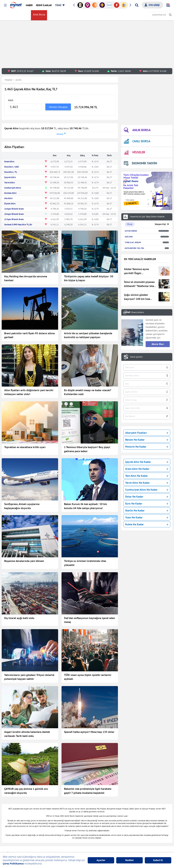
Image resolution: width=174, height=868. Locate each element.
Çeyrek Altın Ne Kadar (147, 462)
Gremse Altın (10, 193)
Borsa (26, 15)
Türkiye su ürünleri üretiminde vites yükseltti (85, 563)
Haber (88, 15)
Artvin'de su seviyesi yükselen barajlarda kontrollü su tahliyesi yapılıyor (88, 335)
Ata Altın (8, 198)
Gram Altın (9, 162)
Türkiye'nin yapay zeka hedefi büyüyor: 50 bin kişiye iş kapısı (89, 278)
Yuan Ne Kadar (147, 517)
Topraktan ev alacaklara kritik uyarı (25, 447)
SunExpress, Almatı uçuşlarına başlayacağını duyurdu (22, 506)
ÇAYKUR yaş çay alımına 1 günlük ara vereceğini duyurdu (26, 791)
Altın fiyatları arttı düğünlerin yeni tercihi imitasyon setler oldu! (29, 392)
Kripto (79, 15)
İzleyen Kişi (160, 224)
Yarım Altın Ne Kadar (147, 483)
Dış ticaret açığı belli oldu (19, 618)
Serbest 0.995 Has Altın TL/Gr (18, 225)
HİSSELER (134, 152)
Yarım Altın (10, 183)
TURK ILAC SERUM (133, 242)
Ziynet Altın (10, 204)
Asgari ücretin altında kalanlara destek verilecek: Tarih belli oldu (27, 734)
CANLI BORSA (137, 141)
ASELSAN (129, 237)
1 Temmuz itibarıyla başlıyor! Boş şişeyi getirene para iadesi (87, 449)
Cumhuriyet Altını (13, 188)
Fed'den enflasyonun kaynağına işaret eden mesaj (90, 620)
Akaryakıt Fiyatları (147, 433)
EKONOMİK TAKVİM (140, 163)
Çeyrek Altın (10, 177)
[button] (5, 5)
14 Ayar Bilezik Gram (14, 209)
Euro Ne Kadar (147, 503)
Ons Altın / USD (11, 167)
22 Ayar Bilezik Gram (14, 219)
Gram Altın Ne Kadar (147, 469)
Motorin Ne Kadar (147, 447)
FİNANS (9, 15)
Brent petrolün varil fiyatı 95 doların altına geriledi (29, 335)
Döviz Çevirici (136, 357)
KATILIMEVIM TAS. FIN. (134, 248)
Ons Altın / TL (11, 172)
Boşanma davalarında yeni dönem (24, 561)
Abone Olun (158, 344)
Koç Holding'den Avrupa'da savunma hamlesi (26, 278)
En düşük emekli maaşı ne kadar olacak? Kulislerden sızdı (88, 392)
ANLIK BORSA (137, 130)
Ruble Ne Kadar (147, 524)
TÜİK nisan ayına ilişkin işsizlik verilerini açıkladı (88, 677)
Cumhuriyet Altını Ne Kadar (147, 490)
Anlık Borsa (40, 15)
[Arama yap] (137, 5)
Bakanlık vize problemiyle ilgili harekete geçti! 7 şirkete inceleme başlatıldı (88, 791)
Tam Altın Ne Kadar (147, 476)
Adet (11, 100)
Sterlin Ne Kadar (147, 510)
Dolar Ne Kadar (147, 497)
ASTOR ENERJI (131, 231)
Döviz (53, 15)
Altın (61, 15)
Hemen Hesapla (58, 107)
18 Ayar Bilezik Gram (14, 214)
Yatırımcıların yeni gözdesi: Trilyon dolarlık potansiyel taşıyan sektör (29, 677)
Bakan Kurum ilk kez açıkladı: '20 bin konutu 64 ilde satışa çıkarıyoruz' (86, 506)
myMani (98, 15)
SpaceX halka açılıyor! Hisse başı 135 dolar (89, 732)
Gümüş (70, 15)
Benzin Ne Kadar (147, 440)
